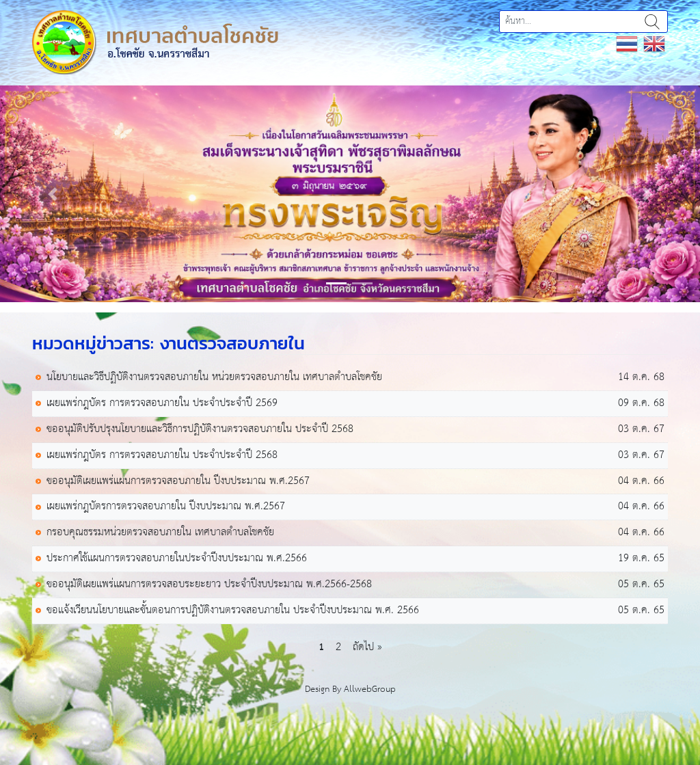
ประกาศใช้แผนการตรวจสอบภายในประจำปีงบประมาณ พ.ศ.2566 (177, 559)
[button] (53, 194)
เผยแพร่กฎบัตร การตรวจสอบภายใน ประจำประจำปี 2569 (162, 404)
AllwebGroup (370, 689)
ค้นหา (652, 22)
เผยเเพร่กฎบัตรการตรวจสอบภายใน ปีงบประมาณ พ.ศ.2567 (166, 507)
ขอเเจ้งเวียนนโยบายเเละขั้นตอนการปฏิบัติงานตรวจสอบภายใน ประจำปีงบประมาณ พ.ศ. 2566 (233, 611)
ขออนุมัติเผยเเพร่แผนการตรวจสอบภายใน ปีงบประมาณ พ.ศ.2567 (178, 482)
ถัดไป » (367, 647)
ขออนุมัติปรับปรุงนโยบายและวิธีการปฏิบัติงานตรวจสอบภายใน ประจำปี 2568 (200, 430)
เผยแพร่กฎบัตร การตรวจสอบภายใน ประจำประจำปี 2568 (162, 456)
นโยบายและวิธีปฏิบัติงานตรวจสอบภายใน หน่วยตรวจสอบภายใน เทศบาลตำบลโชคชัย (214, 378)
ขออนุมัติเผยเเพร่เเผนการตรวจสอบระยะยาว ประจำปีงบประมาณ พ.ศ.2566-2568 (209, 585)
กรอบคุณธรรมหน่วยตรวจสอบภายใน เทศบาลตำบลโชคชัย (160, 533)
